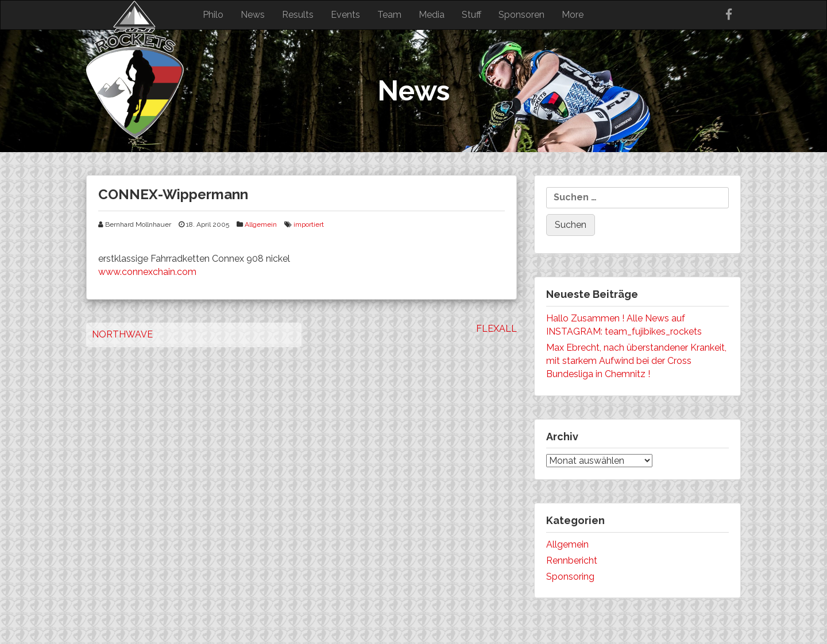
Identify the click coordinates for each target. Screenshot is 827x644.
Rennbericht (572, 560)
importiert (309, 224)
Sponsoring (570, 577)
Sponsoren (521, 15)
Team (389, 15)
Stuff (472, 15)
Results (298, 15)
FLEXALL (496, 329)
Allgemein (261, 224)
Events (345, 15)
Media (432, 15)
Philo (213, 15)
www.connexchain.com (147, 272)
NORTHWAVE (122, 334)
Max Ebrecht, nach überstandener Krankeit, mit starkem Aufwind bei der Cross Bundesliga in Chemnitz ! (636, 361)
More (573, 15)
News (253, 15)
